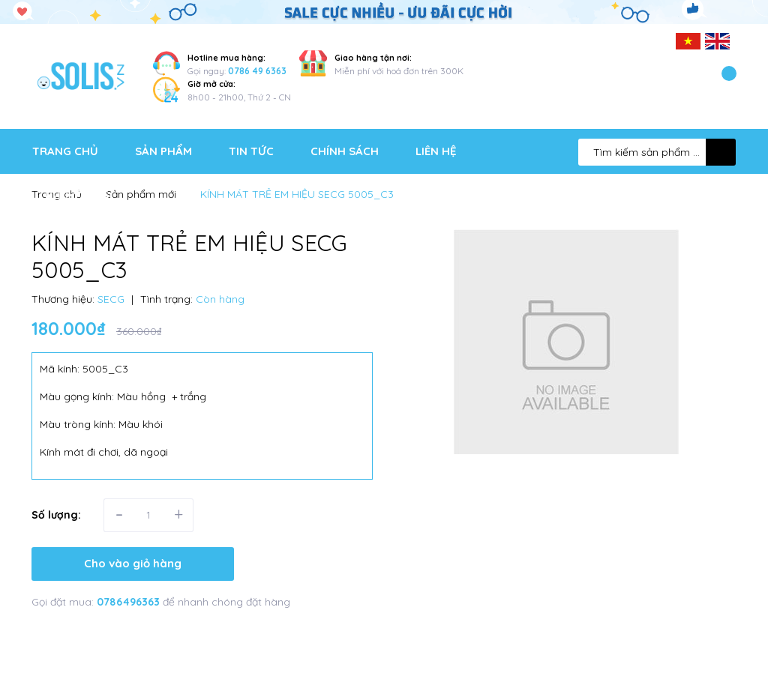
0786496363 (130, 602)
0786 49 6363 (257, 71)
